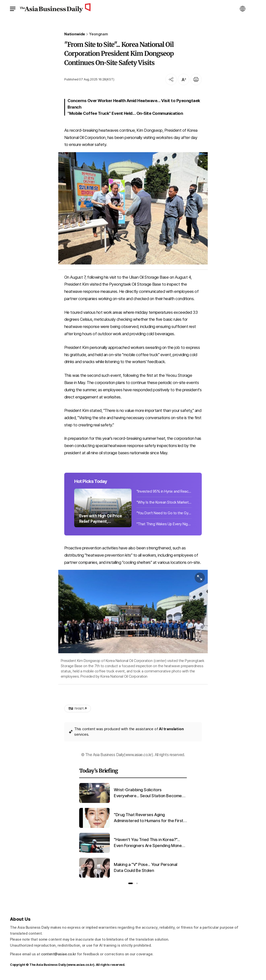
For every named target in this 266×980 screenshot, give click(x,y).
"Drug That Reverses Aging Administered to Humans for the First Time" (149, 818)
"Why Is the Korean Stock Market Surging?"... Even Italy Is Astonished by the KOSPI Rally (164, 502)
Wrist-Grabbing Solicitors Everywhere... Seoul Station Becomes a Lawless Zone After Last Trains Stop (150, 793)
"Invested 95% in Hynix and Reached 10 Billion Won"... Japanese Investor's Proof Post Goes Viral (164, 491)
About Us (20, 919)
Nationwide (75, 34)
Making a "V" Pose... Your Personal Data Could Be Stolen (146, 867)
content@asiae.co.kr (59, 954)
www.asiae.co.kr (81, 965)
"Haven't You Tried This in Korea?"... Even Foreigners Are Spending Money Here (149, 843)
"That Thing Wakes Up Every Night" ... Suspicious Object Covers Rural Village (164, 524)
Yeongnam (99, 34)
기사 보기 (78, 709)
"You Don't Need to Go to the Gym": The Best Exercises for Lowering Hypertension (164, 513)
